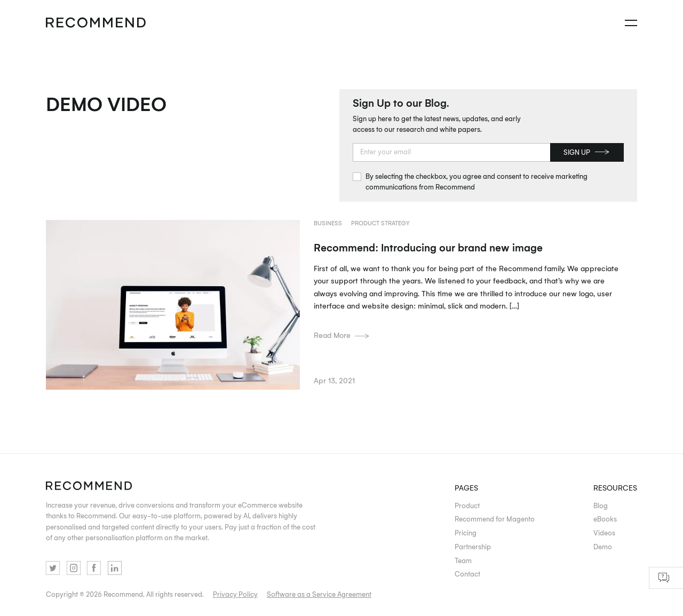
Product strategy (380, 223)
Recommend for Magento (495, 519)
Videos (604, 533)
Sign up (586, 152)
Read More (342, 335)
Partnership (473, 547)
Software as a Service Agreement (319, 594)
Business (328, 223)
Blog (601, 506)
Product (467, 506)
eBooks (605, 519)
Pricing (466, 533)
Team (463, 560)
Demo (603, 547)
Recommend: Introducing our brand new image (428, 247)
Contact (467, 574)
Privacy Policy (235, 594)
